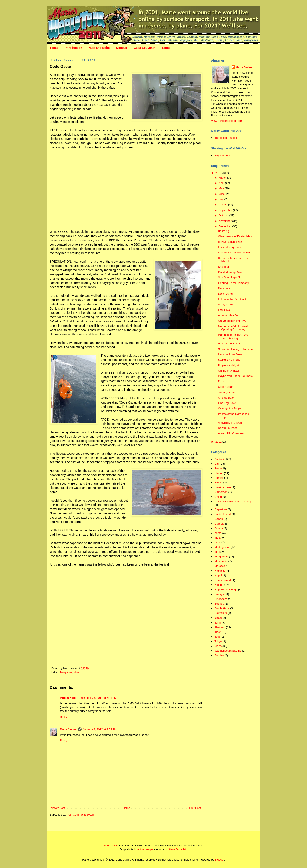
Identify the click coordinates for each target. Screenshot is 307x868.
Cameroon (221, 492)
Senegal (220, 594)
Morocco (220, 566)
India (217, 538)
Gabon (219, 519)
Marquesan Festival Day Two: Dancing (233, 336)
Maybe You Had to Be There (235, 376)
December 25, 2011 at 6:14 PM (98, 698)
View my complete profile (226, 121)
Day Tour (223, 267)
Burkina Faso (223, 487)
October (224, 215)
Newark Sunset (227, 428)
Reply (63, 717)
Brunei (219, 482)
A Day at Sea (226, 305)
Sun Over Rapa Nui (230, 277)
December (226, 226)
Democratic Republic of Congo (233, 501)
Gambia (219, 524)
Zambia (219, 655)
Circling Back (226, 398)
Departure (224, 288)
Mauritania (221, 561)
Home (54, 48)
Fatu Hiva (224, 310)
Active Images (145, 849)
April (222, 183)
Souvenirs (221, 613)
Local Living (225, 294)
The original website (227, 138)
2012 (219, 442)
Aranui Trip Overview (231, 433)
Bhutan (219, 473)
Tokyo (218, 641)
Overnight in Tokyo (229, 408)
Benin (218, 468)
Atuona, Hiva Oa (228, 315)
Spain (218, 618)
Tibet (217, 632)
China (218, 497)
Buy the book (223, 156)
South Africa (222, 608)
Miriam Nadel (69, 698)
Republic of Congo (226, 590)
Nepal (218, 575)
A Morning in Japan (230, 423)
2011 (219, 173)
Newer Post (58, 808)
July (222, 199)
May (222, 188)
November (226, 221)
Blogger (220, 860)
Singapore (221, 599)
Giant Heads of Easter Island (236, 236)
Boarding (223, 231)
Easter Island (223, 514)
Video (77, 672)
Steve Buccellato (178, 849)
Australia (220, 459)
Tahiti (218, 623)
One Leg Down (227, 403)
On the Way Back (229, 371)
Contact (122, 48)
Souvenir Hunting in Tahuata (235, 349)
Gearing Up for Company (233, 283)
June (222, 194)
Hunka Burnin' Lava (230, 242)
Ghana (219, 528)
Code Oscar (225, 387)
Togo (217, 637)
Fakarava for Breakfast (232, 299)
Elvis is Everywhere (230, 247)
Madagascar (222, 547)
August (223, 205)
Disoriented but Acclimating (235, 252)
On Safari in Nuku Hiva (232, 321)
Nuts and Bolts (99, 48)
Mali (217, 552)
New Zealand (223, 580)
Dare (221, 381)
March (223, 178)
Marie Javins (68, 729)
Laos (217, 542)
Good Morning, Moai (230, 272)
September (226, 210)
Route (166, 48)
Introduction (74, 48)
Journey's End (227, 392)
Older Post (194, 808)
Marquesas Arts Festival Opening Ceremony (233, 328)
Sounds (219, 604)
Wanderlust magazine (228, 651)
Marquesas (66, 672)
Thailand (220, 627)
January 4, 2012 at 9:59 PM (100, 729)
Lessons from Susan (231, 354)
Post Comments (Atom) (81, 815)
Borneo (219, 478)
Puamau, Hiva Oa (229, 344)
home (218, 533)
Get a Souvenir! (144, 48)
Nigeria (219, 585)
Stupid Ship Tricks (229, 360)
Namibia (220, 571)
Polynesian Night (228, 365)
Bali (217, 464)
